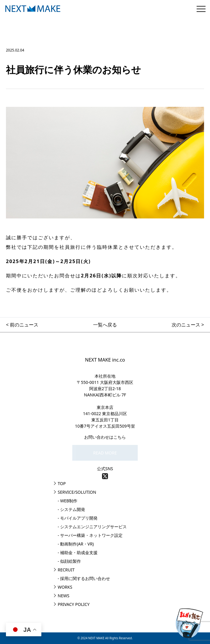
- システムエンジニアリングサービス (92, 527)
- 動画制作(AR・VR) (76, 544)
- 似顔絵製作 (69, 561)
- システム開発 (71, 509)
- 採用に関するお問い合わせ (84, 578)
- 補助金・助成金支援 (78, 552)
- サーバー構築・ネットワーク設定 (90, 535)
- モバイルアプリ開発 (78, 518)
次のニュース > (188, 325)
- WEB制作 (68, 501)
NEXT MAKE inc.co (105, 360)
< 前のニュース (22, 325)
